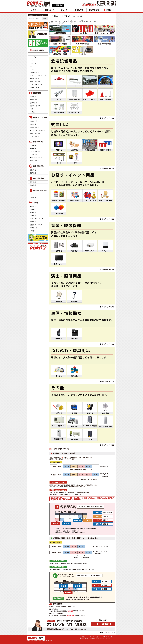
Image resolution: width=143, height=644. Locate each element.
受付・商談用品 (35, 81)
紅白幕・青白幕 (35, 106)
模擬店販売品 (35, 127)
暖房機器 (33, 213)
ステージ (33, 63)
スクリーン (34, 155)
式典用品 (33, 97)
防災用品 (33, 207)
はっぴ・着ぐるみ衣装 (38, 130)
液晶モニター (35, 161)
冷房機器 (33, 216)
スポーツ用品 (35, 136)
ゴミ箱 (33, 231)
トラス (33, 69)
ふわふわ (33, 194)
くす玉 (33, 112)
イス (32, 60)
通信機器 (33, 182)
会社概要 (83, 637)
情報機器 (33, 185)
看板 (32, 109)
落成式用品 (34, 103)
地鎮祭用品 (34, 100)
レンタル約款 (94, 637)
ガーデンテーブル (36, 88)
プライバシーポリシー (109, 637)
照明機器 (33, 173)
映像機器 (33, 149)
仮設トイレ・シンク (37, 219)
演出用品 (33, 170)
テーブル (33, 57)
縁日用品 (33, 124)
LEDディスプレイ (36, 158)
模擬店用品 (34, 121)
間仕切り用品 (35, 78)
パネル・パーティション (38, 72)
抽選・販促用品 (35, 133)
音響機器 (33, 146)
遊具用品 (33, 197)
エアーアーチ (35, 66)
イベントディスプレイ (38, 85)
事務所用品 (34, 228)
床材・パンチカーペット (38, 75)
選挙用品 (33, 222)
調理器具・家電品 (36, 225)
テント (33, 54)
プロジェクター (35, 152)
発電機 (33, 210)
